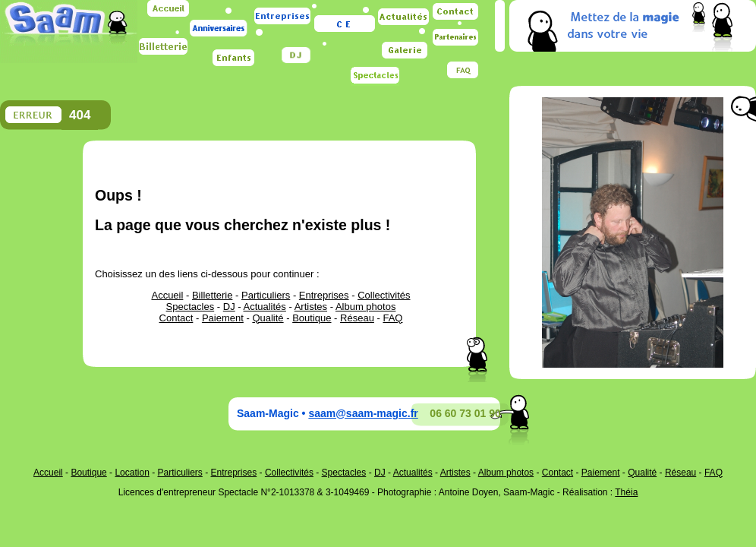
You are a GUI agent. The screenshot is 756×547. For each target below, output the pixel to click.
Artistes (311, 307)
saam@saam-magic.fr (363, 413)
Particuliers (266, 295)
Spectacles (191, 307)
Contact (176, 318)
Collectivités (384, 295)
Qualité (268, 318)
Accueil (167, 295)
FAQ (392, 318)
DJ (229, 307)
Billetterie (212, 295)
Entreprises (324, 295)
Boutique (312, 318)
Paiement (223, 318)
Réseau (357, 318)
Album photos (366, 307)
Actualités (264, 307)
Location (132, 473)
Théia (626, 492)
